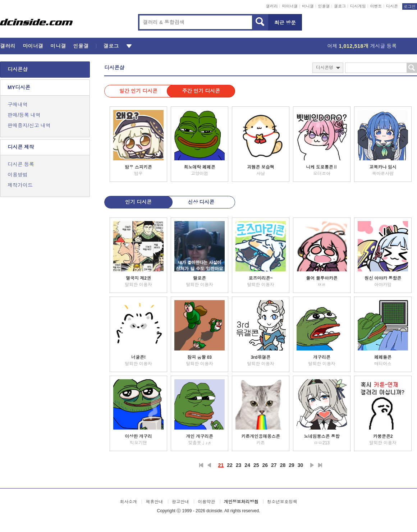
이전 (209, 465)
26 (265, 465)
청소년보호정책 (282, 502)
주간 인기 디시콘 (201, 91)
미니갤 (308, 6)
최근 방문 (285, 23)
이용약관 (206, 502)
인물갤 (324, 6)
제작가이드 (20, 185)
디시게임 (358, 6)
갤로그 (340, 6)
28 (283, 465)
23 (239, 465)
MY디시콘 (19, 87)
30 (301, 465)
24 (247, 465)
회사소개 (128, 502)
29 (292, 465)
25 (256, 465)
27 (274, 465)
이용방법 (18, 175)
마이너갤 (290, 6)
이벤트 (376, 6)
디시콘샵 (18, 69)
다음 (312, 465)
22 (230, 465)
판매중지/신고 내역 (29, 125)
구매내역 (18, 105)
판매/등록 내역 (24, 115)
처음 (201, 465)
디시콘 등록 (21, 164)
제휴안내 (154, 502)
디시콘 (392, 6)
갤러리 (272, 6)
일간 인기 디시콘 (138, 91)
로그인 (410, 6)
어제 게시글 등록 (362, 46)
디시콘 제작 (21, 147)
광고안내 (180, 502)
